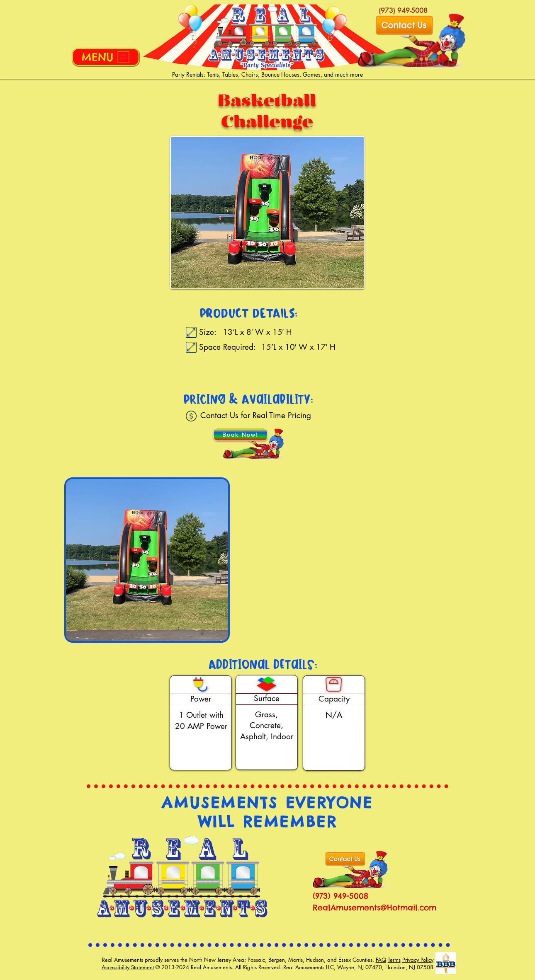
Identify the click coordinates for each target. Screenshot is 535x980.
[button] (106, 57)
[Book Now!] (240, 434)
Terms (394, 960)
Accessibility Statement (128, 967)
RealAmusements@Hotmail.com (374, 907)
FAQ (381, 960)
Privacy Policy (418, 960)
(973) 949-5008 (340, 896)
